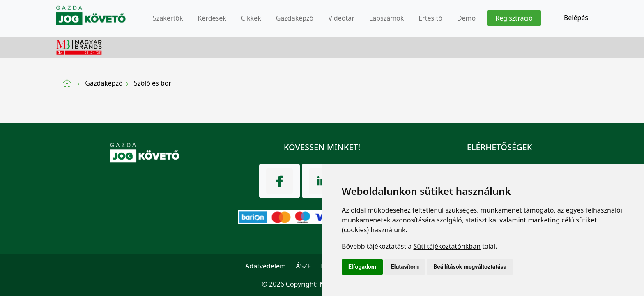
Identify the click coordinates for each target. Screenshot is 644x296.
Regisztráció (514, 18)
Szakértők (168, 18)
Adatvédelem (266, 266)
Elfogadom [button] (362, 267)
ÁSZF (303, 266)
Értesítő (430, 18)
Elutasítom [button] (405, 267)
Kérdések (212, 18)
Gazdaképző (295, 18)
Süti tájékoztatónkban (447, 246)
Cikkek (251, 18)
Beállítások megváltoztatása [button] (470, 267)
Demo (466, 18)
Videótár (341, 18)
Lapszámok (387, 18)
